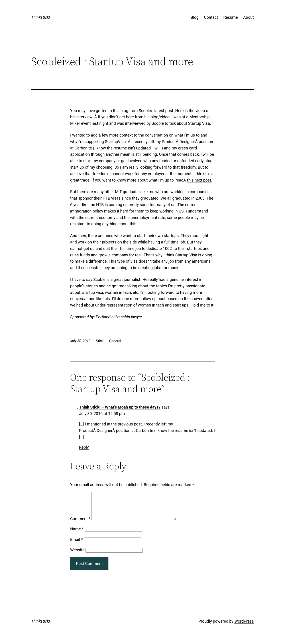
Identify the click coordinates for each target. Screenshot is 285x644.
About (248, 17)
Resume (231, 17)
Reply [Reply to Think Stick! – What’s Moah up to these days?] (84, 447)
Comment (80, 524)
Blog (195, 17)
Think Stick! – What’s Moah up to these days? (120, 407)
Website (77, 555)
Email (76, 545)
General (115, 341)
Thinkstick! (41, 17)
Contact (211, 17)
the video (197, 111)
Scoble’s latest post (156, 111)
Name (77, 534)
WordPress (244, 627)
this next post (199, 180)
